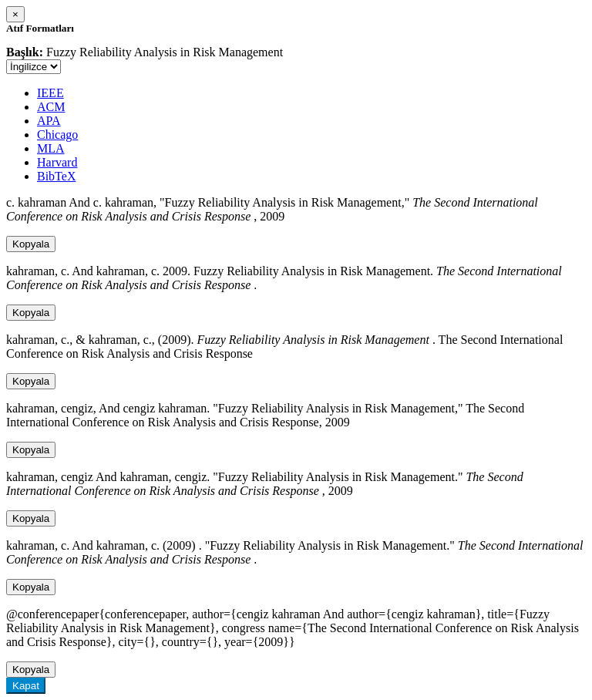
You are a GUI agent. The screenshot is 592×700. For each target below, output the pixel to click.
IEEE (50, 93)
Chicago (57, 135)
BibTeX (56, 176)
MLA (51, 148)
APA (49, 121)
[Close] (15, 14)
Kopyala (31, 244)
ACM (51, 107)
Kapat (26, 686)
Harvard (57, 162)
